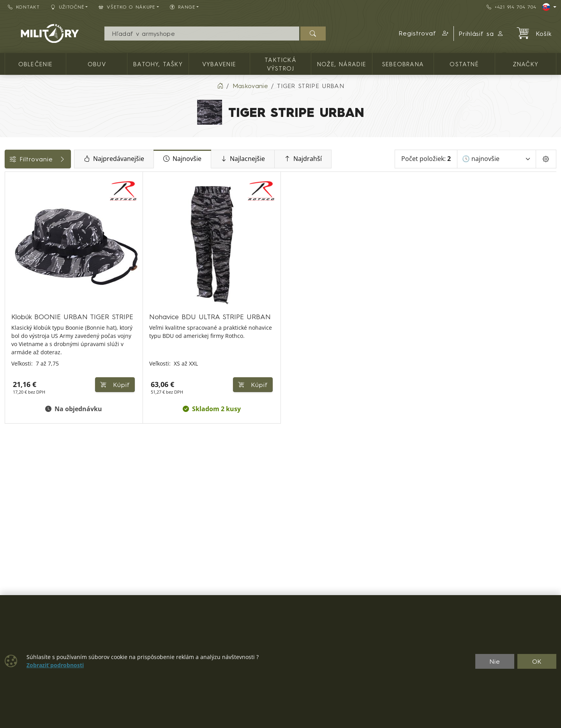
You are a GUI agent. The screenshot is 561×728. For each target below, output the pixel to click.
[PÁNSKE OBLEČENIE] (11, 214)
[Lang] (549, 7)
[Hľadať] (313, 34)
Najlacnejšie (293, 159)
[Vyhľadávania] (202, 34)
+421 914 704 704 (511, 7)
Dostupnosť (26, 264)
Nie (495, 661)
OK (537, 661)
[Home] (220, 86)
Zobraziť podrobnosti (55, 665)
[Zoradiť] (497, 159)
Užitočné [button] (68, 7)
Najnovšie (233, 159)
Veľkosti (20, 282)
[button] (424, 34)
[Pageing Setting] (546, 159)
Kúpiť (205, 371)
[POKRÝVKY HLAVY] (11, 228)
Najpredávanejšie (165, 159)
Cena (17, 247)
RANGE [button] (183, 7)
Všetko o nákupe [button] (127, 7)
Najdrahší (354, 159)
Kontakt (24, 7)
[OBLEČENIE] (11, 199)
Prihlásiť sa (481, 34)
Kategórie (24, 180)
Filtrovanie (63, 159)
